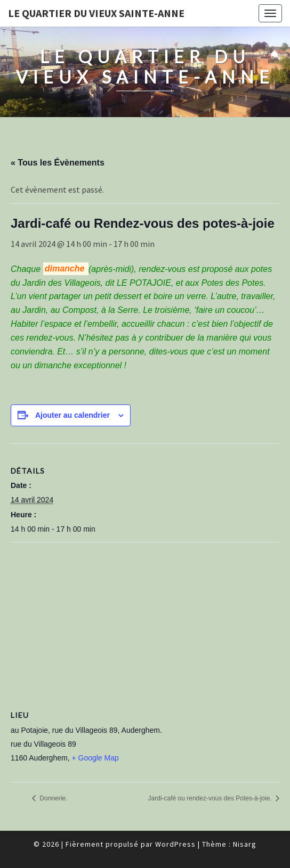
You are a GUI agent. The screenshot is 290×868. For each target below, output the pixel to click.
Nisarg (245, 844)
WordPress (175, 844)
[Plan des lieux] (145, 619)
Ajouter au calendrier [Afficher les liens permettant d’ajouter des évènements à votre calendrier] (72, 415)
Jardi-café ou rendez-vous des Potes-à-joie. (211, 798)
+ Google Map (95, 758)
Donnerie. (53, 798)
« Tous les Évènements (58, 163)
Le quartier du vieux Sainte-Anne (96, 13)
